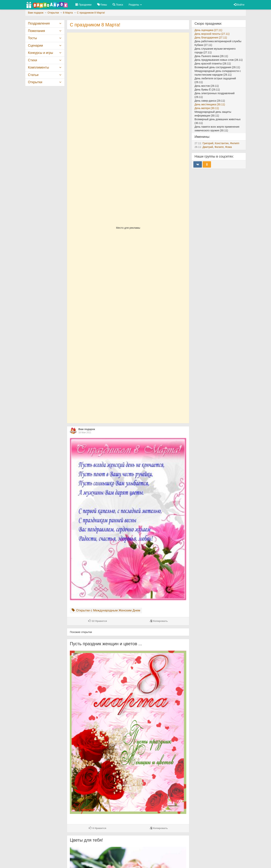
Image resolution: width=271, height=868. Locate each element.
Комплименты (39, 67)
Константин (222, 143)
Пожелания (37, 31)
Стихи (33, 60)
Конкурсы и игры (41, 53)
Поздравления (39, 23)
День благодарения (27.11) (211, 38)
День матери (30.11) (207, 108)
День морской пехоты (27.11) (212, 34)
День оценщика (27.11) (208, 30)
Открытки (35, 82)
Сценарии (36, 46)
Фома (228, 147)
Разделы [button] (135, 5)
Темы (102, 5)
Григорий (208, 143)
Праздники (83, 5)
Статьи (33, 75)
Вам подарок (87, 429)
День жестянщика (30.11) (210, 104)
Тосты (33, 38)
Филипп (235, 143)
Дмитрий (208, 147)
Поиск (118, 5)
